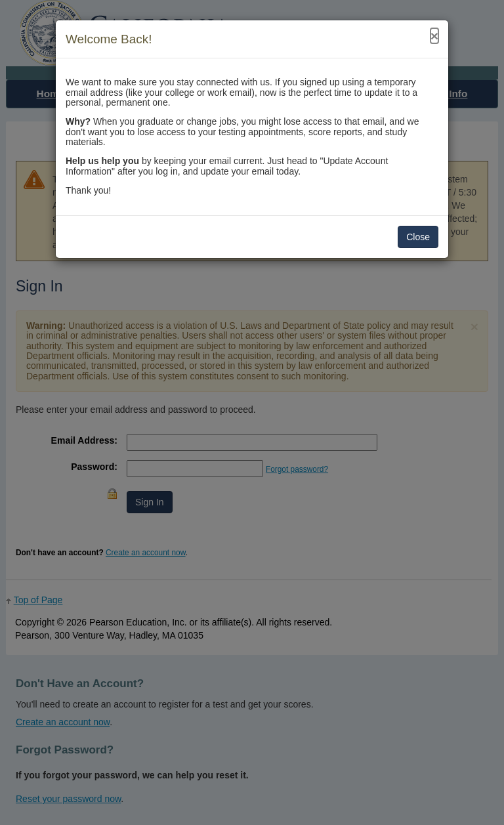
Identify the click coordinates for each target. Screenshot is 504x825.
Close (418, 237)
